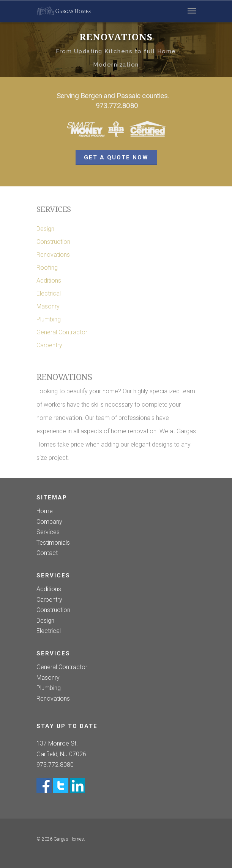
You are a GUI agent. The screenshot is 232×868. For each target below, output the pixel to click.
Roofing (47, 268)
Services (48, 532)
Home (45, 512)
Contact (47, 553)
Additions (49, 281)
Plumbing (49, 319)
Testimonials (53, 543)
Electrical (49, 293)
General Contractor (62, 332)
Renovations (53, 255)
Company (49, 522)
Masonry (48, 306)
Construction (53, 242)
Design (45, 229)
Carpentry (49, 345)
